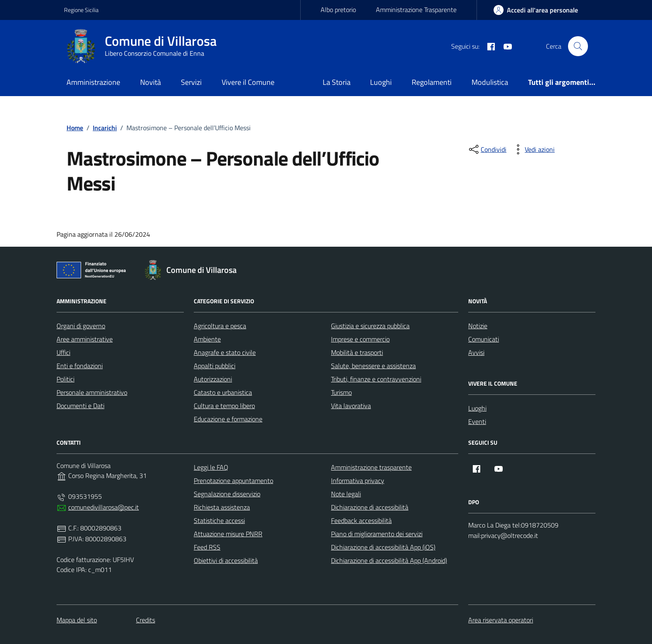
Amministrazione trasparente (371, 467)
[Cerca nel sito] (578, 46)
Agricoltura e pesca (220, 326)
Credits (146, 620)
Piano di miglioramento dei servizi (377, 534)
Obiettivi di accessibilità (226, 560)
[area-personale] (536, 10)
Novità (151, 82)
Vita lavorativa (351, 406)
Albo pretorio (338, 10)
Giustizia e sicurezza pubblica (370, 326)
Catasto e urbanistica (223, 392)
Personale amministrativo (92, 392)
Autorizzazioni (213, 379)
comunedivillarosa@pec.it (104, 507)
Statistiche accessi (219, 520)
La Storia (337, 82)
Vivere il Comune (248, 82)
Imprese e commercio (360, 339)
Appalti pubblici (215, 366)
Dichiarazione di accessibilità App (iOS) (383, 547)
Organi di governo (81, 326)
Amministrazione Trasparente (416, 10)
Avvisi (476, 352)
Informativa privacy (358, 481)
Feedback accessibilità (361, 520)
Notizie (478, 326)
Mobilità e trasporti (357, 352)
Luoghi (381, 82)
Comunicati (484, 339)
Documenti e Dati (80, 406)
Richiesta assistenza (222, 507)
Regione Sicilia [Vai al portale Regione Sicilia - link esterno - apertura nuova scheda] (81, 10)
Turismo (341, 392)
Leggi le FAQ (211, 467)
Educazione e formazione (228, 419)
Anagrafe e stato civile (225, 352)
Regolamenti (432, 82)
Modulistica (490, 82)
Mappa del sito (77, 620)
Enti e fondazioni (80, 366)
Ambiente (207, 339)
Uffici (63, 352)
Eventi (477, 421)
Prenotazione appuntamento (233, 481)
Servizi (191, 82)
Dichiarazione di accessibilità (370, 507)
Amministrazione (93, 82)
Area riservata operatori (501, 620)
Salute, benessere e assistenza (373, 366)
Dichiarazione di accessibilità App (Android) (389, 560)
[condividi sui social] (487, 149)
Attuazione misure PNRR (228, 534)
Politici (65, 379)
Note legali (346, 494)
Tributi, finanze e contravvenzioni (376, 379)
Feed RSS (207, 547)
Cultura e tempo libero (224, 406)
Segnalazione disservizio (227, 494)
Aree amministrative (85, 339)
